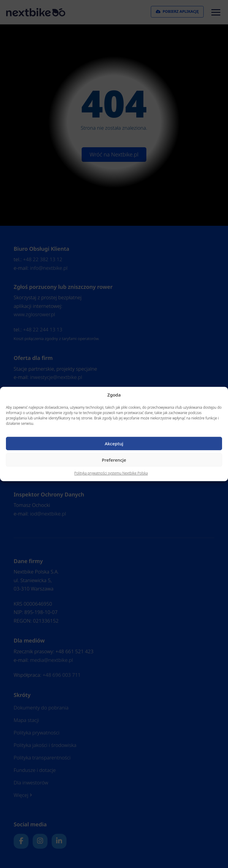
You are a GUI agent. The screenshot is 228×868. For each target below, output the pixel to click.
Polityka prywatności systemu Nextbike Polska (111, 473)
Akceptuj (114, 444)
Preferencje (114, 460)
